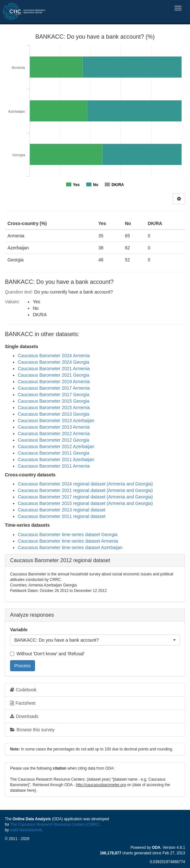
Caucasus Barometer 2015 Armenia (54, 408)
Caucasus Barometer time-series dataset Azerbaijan (70, 547)
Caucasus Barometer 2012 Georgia (53, 440)
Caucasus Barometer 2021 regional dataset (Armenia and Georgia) (85, 490)
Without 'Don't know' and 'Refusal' (47, 654)
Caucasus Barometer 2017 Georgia (53, 395)
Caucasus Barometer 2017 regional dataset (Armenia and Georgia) (85, 497)
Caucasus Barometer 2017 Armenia (54, 388)
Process (23, 666)
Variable (19, 630)
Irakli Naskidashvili (26, 830)
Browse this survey (32, 730)
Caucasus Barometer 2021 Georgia (53, 375)
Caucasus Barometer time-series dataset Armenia (68, 541)
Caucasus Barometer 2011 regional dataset (62, 516)
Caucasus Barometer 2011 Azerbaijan (56, 459)
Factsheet (23, 703)
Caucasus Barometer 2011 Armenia (54, 466)
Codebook (23, 690)
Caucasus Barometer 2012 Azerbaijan (56, 447)
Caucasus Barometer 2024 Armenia (54, 356)
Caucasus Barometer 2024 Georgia (53, 362)
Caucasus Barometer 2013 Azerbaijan (56, 421)
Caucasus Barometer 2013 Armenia (54, 427)
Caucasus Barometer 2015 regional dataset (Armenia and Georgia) (85, 503)
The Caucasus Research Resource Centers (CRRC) (55, 824)
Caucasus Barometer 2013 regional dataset (62, 510)
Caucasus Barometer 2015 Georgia (53, 401)
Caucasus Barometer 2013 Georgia (53, 414)
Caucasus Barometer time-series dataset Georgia (68, 535)
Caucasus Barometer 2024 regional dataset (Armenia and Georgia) (85, 484)
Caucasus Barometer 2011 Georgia (53, 453)
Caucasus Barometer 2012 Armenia (54, 434)
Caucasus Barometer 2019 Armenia (54, 382)
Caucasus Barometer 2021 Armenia (54, 369)
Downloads (24, 716)
